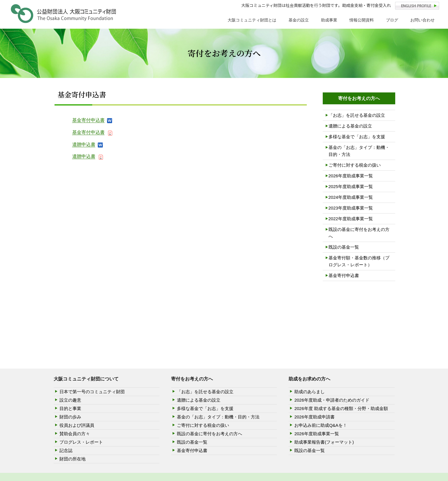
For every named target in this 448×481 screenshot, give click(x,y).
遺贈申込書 (84, 144)
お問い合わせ (422, 20)
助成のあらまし (310, 392)
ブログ (392, 20)
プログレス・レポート (81, 442)
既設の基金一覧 (344, 247)
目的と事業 (70, 408)
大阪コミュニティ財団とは (252, 20)
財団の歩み (70, 417)
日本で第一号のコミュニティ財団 (92, 392)
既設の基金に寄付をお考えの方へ (359, 233)
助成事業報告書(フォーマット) (324, 442)
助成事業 (329, 20)
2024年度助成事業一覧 (351, 197)
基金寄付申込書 (88, 120)
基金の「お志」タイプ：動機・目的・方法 (359, 151)
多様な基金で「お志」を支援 (357, 137)
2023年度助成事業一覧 (351, 208)
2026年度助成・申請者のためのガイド (332, 400)
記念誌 (66, 450)
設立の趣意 (70, 400)
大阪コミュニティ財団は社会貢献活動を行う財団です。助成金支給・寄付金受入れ (316, 5)
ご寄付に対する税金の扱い (355, 165)
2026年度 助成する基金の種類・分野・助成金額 (341, 408)
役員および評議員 (77, 425)
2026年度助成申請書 (314, 417)
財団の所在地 (72, 459)
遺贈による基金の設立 (350, 126)
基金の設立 (299, 20)
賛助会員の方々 (75, 434)
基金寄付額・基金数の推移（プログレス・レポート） (359, 261)
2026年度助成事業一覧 (351, 176)
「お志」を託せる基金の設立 (357, 115)
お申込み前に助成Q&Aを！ (321, 425)
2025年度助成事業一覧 (351, 186)
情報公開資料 (362, 20)
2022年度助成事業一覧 (351, 219)
